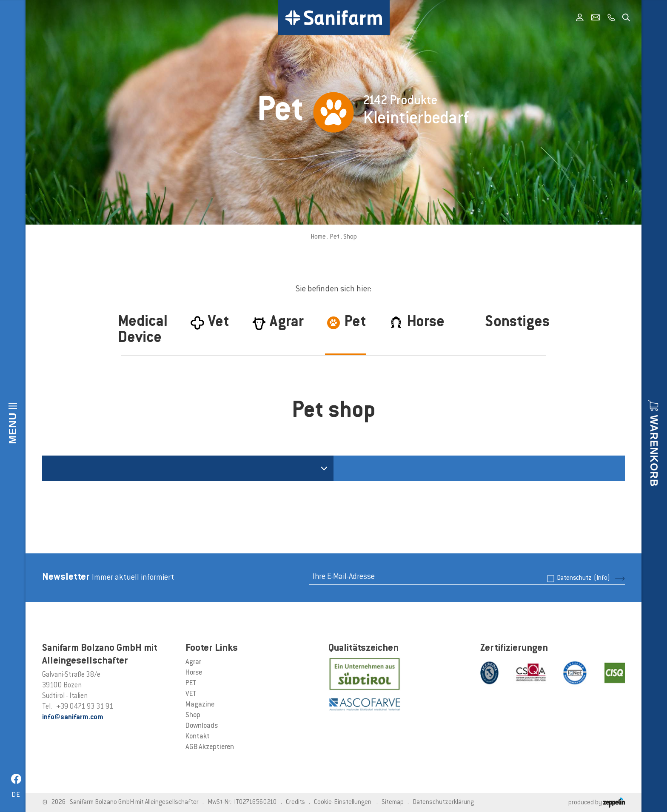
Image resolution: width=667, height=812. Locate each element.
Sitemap (393, 802)
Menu (13, 428)
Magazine (200, 705)
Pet (335, 237)
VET (191, 694)
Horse (194, 673)
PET (191, 684)
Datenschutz (583, 578)
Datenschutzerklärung (443, 802)
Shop (193, 715)
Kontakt (198, 737)
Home (318, 237)
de (16, 795)
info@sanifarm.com (73, 718)
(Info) (602, 578)
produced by (597, 803)
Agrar (193, 662)
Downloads (202, 726)
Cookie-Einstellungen (343, 802)
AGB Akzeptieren (210, 747)
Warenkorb (654, 451)
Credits (295, 802)
